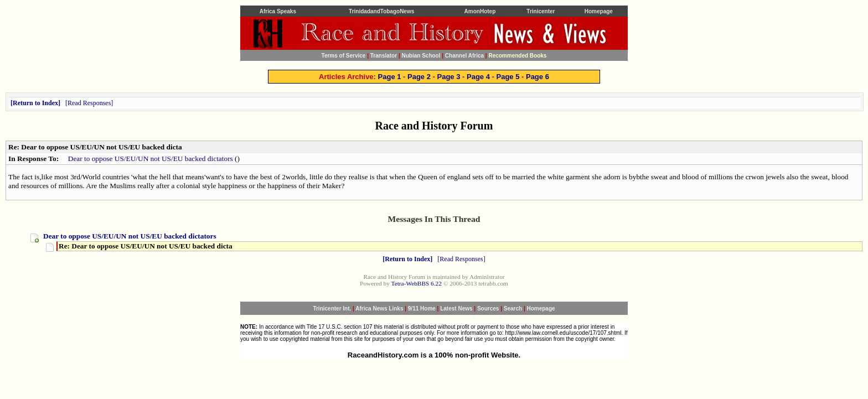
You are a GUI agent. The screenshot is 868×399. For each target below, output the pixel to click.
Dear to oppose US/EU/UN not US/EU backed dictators (151, 159)
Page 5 (508, 77)
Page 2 (419, 77)
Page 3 (449, 77)
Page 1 (390, 77)
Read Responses (89, 103)
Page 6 (538, 77)
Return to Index (35, 103)
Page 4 (478, 77)
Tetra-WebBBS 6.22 (417, 283)
